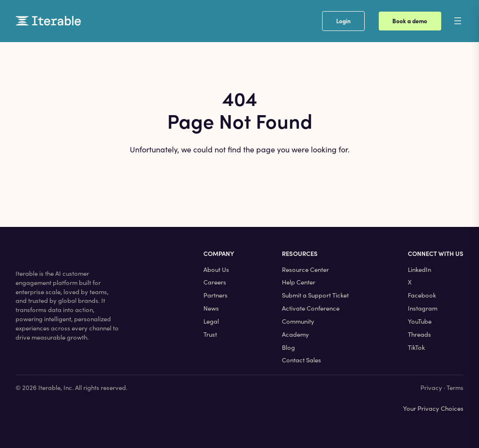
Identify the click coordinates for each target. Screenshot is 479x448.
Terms (455, 388)
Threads (419, 334)
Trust (210, 334)
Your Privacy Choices (433, 408)
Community (298, 321)
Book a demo (410, 21)
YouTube (420, 321)
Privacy (431, 388)
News (211, 308)
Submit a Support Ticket (315, 295)
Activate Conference (311, 308)
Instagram (423, 308)
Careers (215, 282)
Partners (216, 295)
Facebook (422, 295)
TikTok (416, 347)
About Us (216, 269)
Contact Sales (301, 360)
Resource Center (305, 269)
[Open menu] (465, 21)
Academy (295, 334)
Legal (211, 321)
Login (343, 21)
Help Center (299, 282)
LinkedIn (419, 269)
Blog (288, 347)
